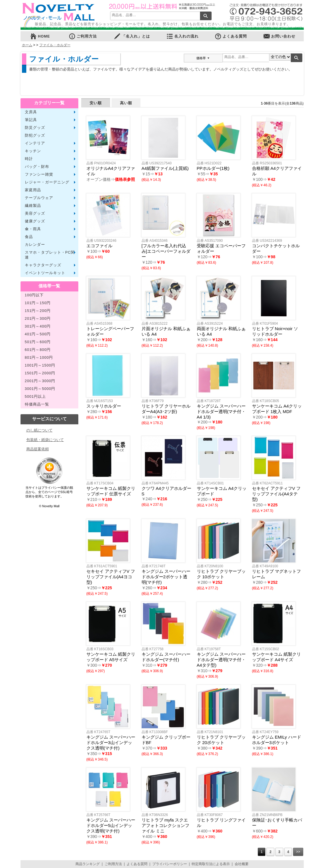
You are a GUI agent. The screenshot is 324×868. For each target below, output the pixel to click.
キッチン (33, 151)
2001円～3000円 (40, 381)
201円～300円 (38, 319)
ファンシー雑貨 (39, 174)
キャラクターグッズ (43, 265)
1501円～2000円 (40, 373)
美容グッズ (35, 213)
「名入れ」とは (132, 36)
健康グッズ (35, 221)
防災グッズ (35, 128)
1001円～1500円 (40, 365)
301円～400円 (38, 326)
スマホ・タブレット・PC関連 (50, 255)
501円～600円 (38, 342)
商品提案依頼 (38, 449)
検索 (206, 16)
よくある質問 (231, 36)
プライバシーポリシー (170, 864)
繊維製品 (33, 206)
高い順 (126, 103)
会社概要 (242, 864)
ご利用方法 (83, 36)
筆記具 (31, 120)
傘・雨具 (33, 229)
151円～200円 (38, 311)
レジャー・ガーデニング (47, 182)
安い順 (96, 103)
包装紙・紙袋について (45, 440)
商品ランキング (88, 864)
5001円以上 (36, 397)
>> (298, 852)
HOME (40, 36)
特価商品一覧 (37, 404)
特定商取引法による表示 (211, 864)
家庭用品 (33, 190)
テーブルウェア (39, 198)
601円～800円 (38, 350)
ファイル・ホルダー (55, 45)
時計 (29, 159)
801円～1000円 (39, 358)
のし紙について (39, 430)
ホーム (27, 45)
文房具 (31, 112)
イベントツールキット (45, 273)
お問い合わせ (279, 36)
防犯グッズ (35, 135)
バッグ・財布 (37, 167)
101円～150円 (38, 303)
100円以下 (34, 295)
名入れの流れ (182, 36)
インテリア (35, 143)
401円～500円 (38, 334)
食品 (29, 237)
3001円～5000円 (40, 389)
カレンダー (35, 245)
